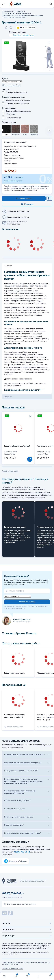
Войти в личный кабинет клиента (19, 904)
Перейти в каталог (10, 471)
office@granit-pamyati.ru (12, 897)
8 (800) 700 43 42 (22, 852)
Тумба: (5, 79)
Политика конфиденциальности (12, 969)
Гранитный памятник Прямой (17, 446)
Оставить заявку (27, 602)
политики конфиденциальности (15, 608)
